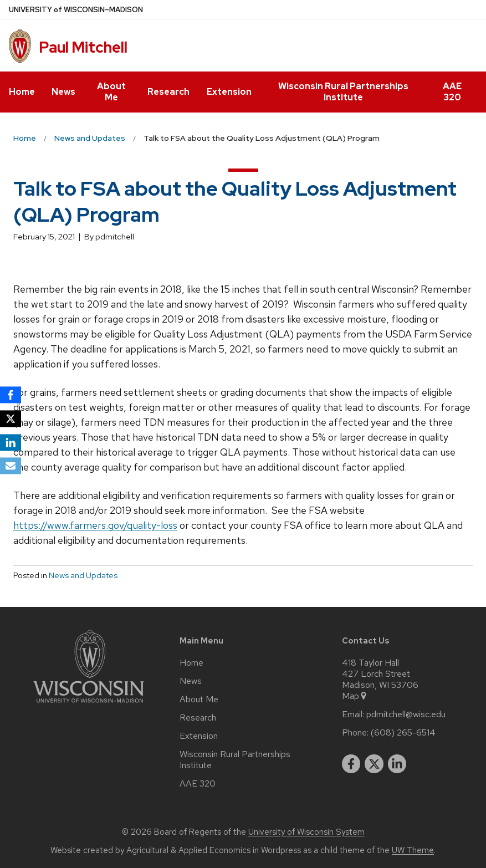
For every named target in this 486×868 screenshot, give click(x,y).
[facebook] (351, 764)
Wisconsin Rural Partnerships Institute (343, 92)
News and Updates (83, 575)
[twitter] (374, 764)
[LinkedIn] (11, 442)
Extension (229, 92)
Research (168, 92)
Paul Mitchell (83, 47)
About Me (111, 92)
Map (355, 696)
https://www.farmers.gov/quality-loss (95, 525)
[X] (11, 418)
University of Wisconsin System (306, 832)
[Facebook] (11, 395)
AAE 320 (452, 92)
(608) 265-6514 (403, 733)
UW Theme (413, 850)
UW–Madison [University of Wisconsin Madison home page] (76, 10)
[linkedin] (397, 764)
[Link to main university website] (89, 705)
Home (22, 92)
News (63, 92)
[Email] (11, 466)
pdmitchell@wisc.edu (406, 714)
